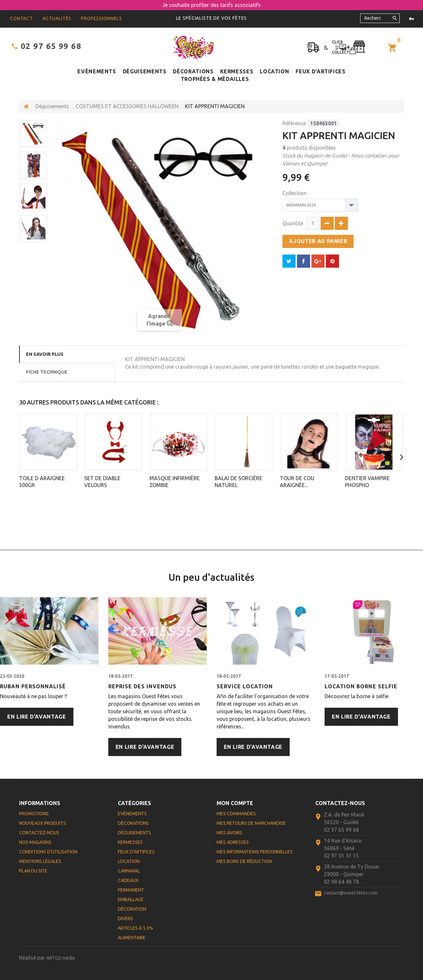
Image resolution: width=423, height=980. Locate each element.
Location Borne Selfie (361, 686)
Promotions (34, 814)
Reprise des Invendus (142, 686)
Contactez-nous (39, 833)
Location (274, 71)
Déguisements (145, 71)
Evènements (97, 71)
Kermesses (237, 71)
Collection (295, 193)
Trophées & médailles (215, 79)
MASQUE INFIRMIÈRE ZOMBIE (175, 482)
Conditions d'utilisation (48, 852)
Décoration (132, 909)
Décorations (193, 71)
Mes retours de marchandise (251, 823)
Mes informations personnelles (255, 852)
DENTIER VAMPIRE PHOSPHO (367, 482)
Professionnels (102, 18)
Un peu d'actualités (211, 577)
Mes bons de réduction (244, 861)
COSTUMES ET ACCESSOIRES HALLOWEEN (127, 106)
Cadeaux (128, 880)
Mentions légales (40, 861)
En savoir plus (45, 354)
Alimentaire (132, 938)
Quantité (293, 223)
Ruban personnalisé (33, 686)
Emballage (131, 899)
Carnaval (129, 871)
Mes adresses (233, 842)
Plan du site (33, 871)
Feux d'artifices (320, 71)
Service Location (245, 686)
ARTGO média (61, 958)
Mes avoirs (229, 833)
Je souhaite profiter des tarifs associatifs (211, 5)
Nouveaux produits (42, 823)
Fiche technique (47, 372)
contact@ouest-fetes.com (351, 893)
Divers (125, 919)
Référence (294, 123)
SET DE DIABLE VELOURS (102, 482)
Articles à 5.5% (135, 928)
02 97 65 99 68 (51, 46)
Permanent (131, 890)
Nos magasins (35, 842)
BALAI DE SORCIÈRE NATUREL (238, 482)
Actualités (57, 18)
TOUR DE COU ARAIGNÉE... (297, 482)
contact (21, 18)
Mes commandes (236, 814)
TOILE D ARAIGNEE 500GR (42, 482)
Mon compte (235, 803)
